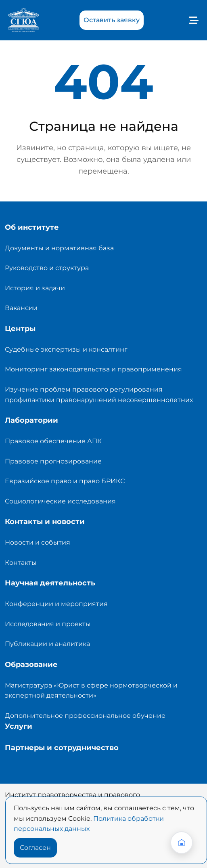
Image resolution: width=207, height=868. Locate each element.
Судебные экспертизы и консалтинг (66, 349)
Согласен (35, 848)
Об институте (32, 227)
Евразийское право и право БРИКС (65, 481)
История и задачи (35, 288)
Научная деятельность (50, 583)
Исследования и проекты (48, 624)
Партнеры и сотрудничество (62, 748)
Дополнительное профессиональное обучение (85, 716)
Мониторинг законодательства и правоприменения (93, 369)
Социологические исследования (60, 501)
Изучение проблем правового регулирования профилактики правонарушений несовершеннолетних (99, 395)
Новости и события (38, 542)
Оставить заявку (112, 20)
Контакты (21, 563)
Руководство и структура (47, 268)
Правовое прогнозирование (53, 461)
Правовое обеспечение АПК (53, 441)
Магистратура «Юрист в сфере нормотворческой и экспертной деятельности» (91, 691)
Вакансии (21, 308)
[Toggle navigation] (192, 20)
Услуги (19, 726)
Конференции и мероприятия (56, 604)
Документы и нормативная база (59, 248)
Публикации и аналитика (47, 644)
